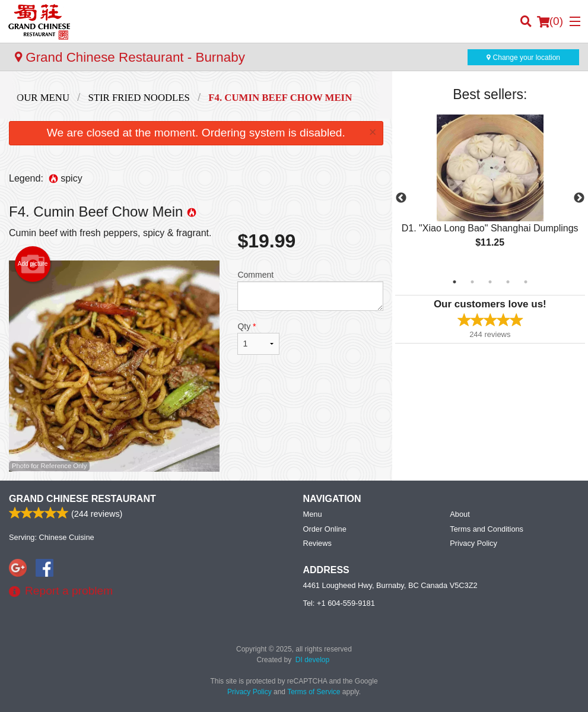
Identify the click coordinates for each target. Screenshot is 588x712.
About (460, 514)
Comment (310, 290)
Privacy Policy (473, 543)
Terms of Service (314, 692)
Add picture (33, 264)
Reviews (317, 543)
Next (579, 198)
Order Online (325, 529)
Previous (401, 198)
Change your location (523, 58)
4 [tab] (508, 282)
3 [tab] (490, 282)
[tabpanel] (490, 191)
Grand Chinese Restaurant (82, 499)
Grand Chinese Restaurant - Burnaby (130, 57)
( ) (550, 21)
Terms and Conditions (487, 529)
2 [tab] (472, 282)
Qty (258, 338)
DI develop (312, 660)
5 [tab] (526, 282)
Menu (313, 514)
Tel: (339, 603)
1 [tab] (454, 282)
